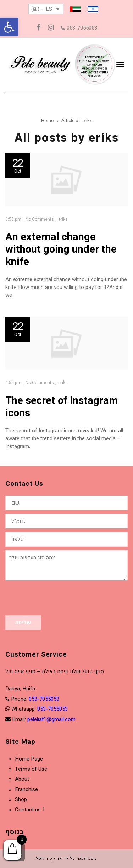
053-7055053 (79, 28)
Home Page (29, 759)
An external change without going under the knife (61, 249)
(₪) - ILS (42, 9)
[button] (9, 27)
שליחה (23, 622)
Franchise (26, 789)
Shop (21, 799)
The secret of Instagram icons (62, 407)
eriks (63, 219)
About (22, 779)
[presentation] (59, 598)
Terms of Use (31, 769)
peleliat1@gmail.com (51, 719)
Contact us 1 (30, 810)
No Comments (40, 219)
